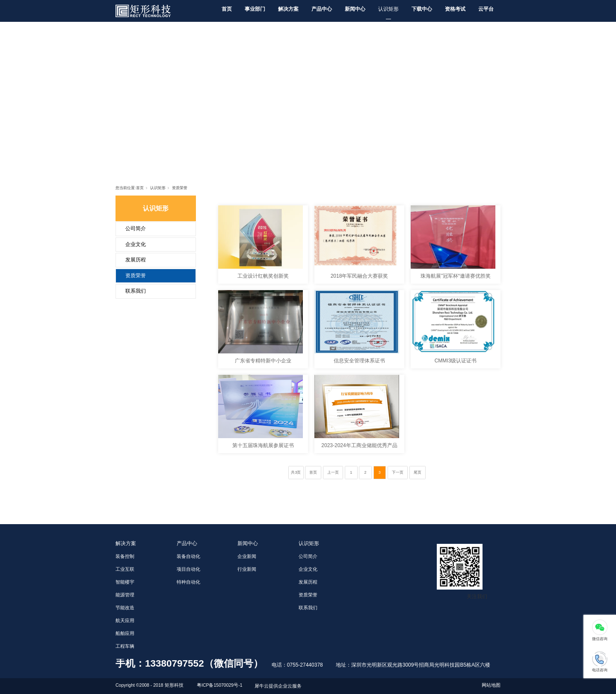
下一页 (398, 472)
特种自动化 (188, 582)
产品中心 (322, 9)
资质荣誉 (180, 188)
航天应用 (125, 620)
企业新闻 (247, 556)
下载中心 (422, 9)
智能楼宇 (125, 582)
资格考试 (455, 9)
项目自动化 (188, 569)
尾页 (418, 472)
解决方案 (288, 9)
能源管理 (125, 595)
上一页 (333, 472)
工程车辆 (125, 646)
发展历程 (136, 260)
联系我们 (136, 291)
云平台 (486, 9)
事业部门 (255, 9)
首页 (227, 9)
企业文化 (136, 244)
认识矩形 (388, 9)
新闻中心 (355, 9)
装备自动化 (188, 556)
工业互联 (125, 569)
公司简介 (136, 228)
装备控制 (125, 556)
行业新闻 (247, 569)
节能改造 (125, 608)
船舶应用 (125, 633)
